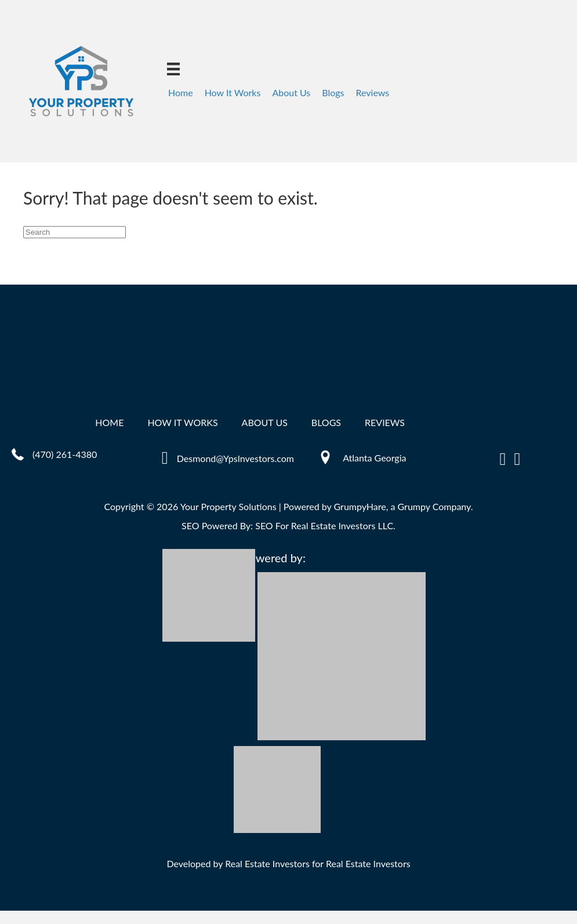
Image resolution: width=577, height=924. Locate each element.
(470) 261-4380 (65, 454)
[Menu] (173, 69)
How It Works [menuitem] (233, 92)
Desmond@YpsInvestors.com (235, 458)
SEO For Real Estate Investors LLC (324, 525)
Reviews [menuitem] (373, 92)
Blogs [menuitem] (333, 92)
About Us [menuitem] (291, 92)
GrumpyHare (360, 506)
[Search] (75, 232)
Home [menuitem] (181, 92)
